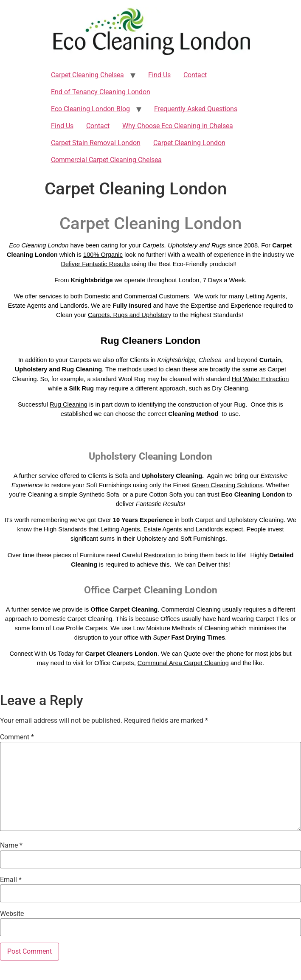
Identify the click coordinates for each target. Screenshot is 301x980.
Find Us (159, 75)
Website (12, 914)
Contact (195, 75)
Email (11, 880)
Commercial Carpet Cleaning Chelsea (106, 160)
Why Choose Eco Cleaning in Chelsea (178, 126)
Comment (17, 737)
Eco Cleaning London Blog (90, 109)
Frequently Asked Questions (196, 109)
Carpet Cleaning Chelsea (87, 75)
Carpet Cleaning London (189, 143)
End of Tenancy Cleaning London (101, 92)
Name (11, 845)
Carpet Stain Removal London (96, 143)
